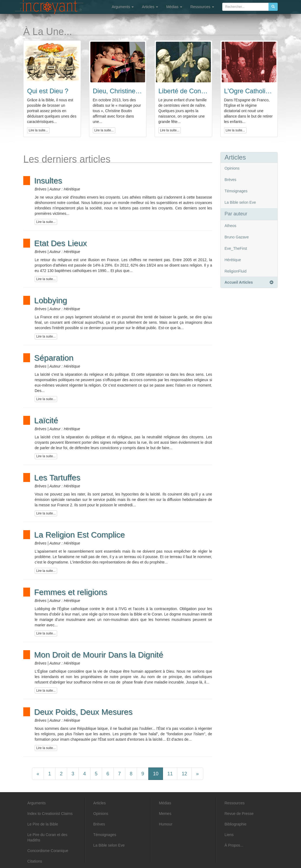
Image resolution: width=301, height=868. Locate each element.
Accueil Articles (249, 282)
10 (156, 774)
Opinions (232, 168)
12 (184, 774)
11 (170, 774)
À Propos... (234, 845)
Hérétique (233, 260)
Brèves (231, 180)
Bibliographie (236, 824)
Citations (35, 861)
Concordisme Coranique (48, 851)
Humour (166, 824)
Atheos (231, 226)
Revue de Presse (239, 814)
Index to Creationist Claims (50, 814)
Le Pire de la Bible (43, 824)
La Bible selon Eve (240, 202)
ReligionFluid (236, 271)
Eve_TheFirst (236, 248)
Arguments (123, 7)
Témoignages (236, 191)
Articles (150, 7)
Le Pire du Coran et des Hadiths (47, 837)
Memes (165, 814)
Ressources (202, 7)
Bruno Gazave (237, 237)
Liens (229, 835)
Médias (174, 7)
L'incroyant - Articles (49, 7)
